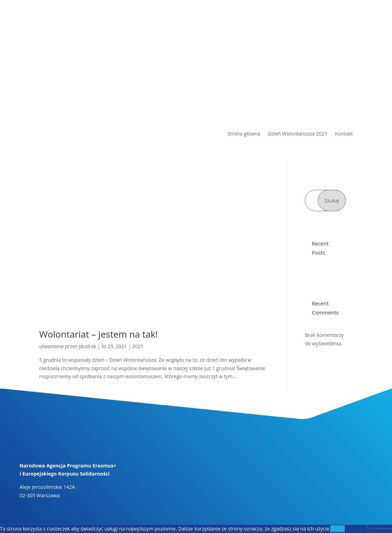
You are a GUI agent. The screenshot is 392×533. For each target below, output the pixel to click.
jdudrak (87, 346)
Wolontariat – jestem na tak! (99, 334)
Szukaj (332, 200)
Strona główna (244, 134)
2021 (138, 346)
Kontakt (344, 134)
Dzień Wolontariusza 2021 (298, 134)
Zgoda (337, 529)
